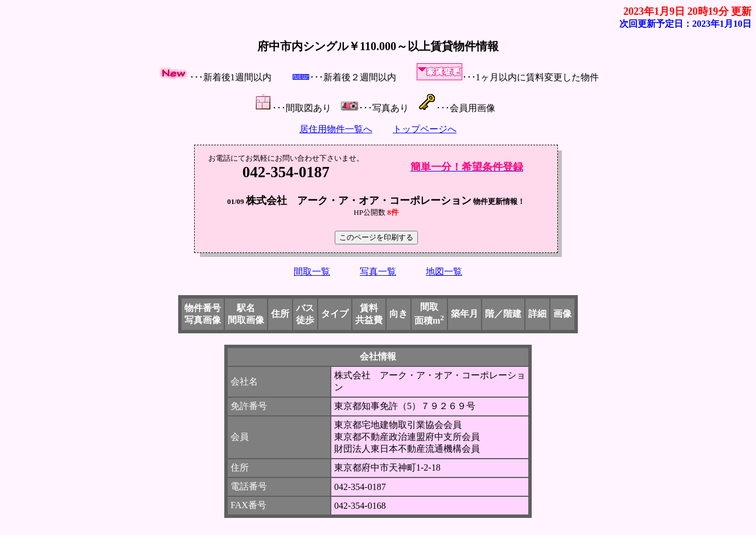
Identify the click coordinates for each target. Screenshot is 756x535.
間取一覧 (312, 271)
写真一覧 (378, 271)
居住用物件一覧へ (336, 129)
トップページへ (425, 129)
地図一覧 (444, 271)
